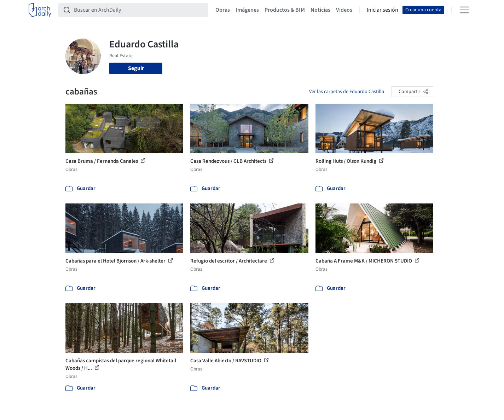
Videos (344, 10)
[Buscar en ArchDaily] (139, 10)
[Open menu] (464, 10)
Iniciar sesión (383, 10)
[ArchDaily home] (40, 10)
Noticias (320, 10)
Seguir (136, 68)
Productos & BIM (285, 10)
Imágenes (247, 10)
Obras (223, 10)
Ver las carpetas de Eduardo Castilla (347, 92)
